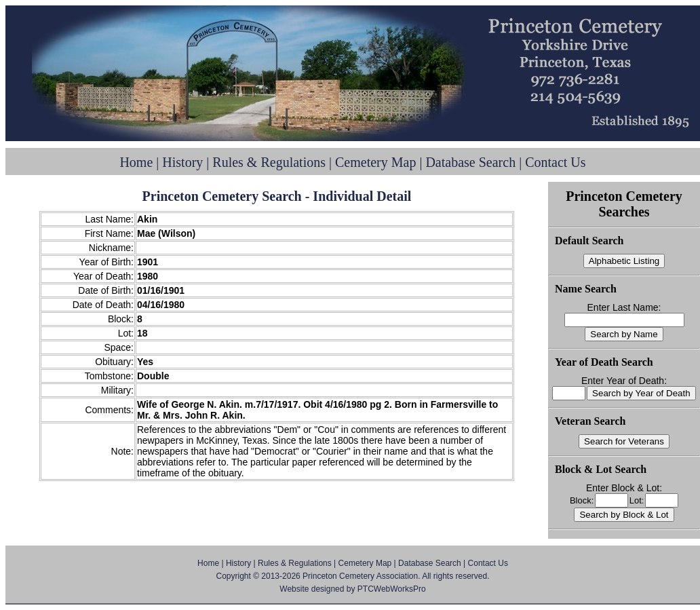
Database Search (470, 162)
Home (136, 162)
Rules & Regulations (269, 162)
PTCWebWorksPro (392, 589)
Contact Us (555, 162)
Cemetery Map (375, 162)
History (182, 162)
